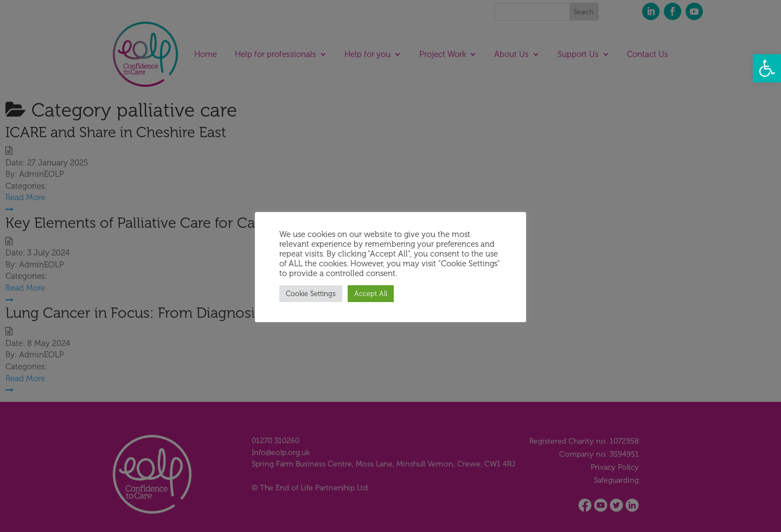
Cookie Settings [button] (311, 294)
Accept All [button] (371, 294)
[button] (767, 68)
